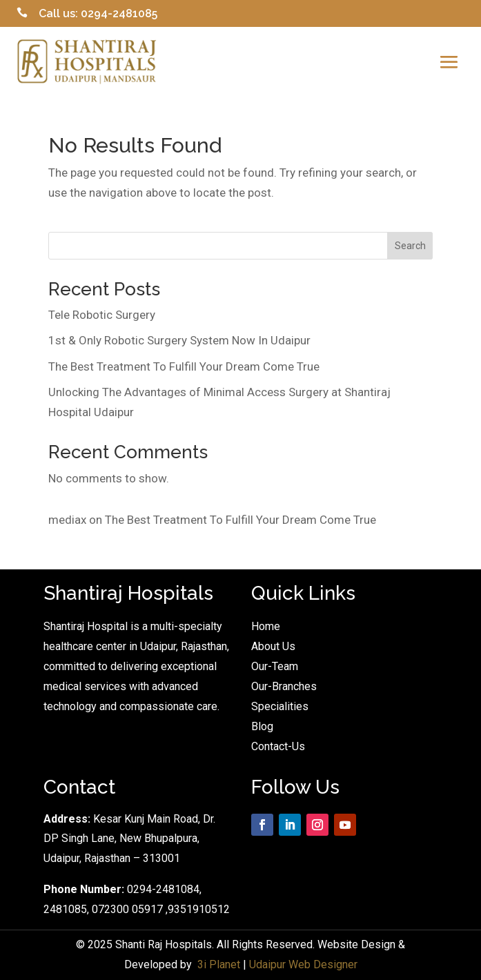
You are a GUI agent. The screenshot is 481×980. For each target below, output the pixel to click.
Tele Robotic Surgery (102, 315)
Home (266, 626)
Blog (262, 726)
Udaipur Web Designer (303, 964)
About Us (273, 646)
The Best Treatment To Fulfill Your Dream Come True (184, 366)
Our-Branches (284, 686)
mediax (67, 520)
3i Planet (219, 964)
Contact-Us (278, 746)
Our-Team (275, 666)
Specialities (280, 706)
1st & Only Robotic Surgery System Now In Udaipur (179, 340)
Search (410, 246)
